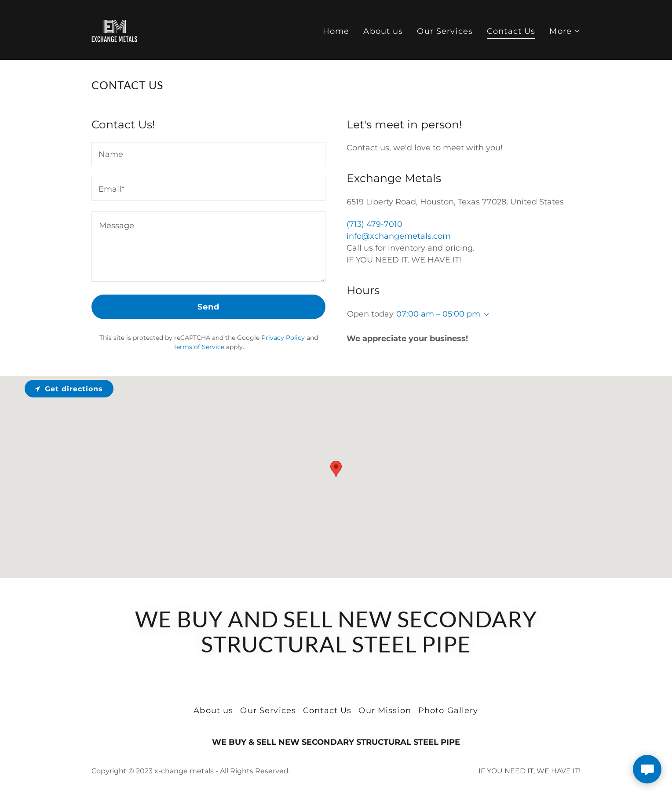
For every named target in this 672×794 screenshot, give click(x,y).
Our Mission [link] (385, 710)
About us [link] (383, 31)
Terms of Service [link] (199, 347)
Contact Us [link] (511, 31)
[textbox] (208, 154)
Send (209, 307)
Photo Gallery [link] (448, 710)
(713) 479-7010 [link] (374, 224)
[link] (114, 29)
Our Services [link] (445, 31)
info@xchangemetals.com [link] (399, 236)
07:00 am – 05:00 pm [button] (438, 314)
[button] (565, 31)
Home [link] (336, 31)
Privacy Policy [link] (283, 338)
